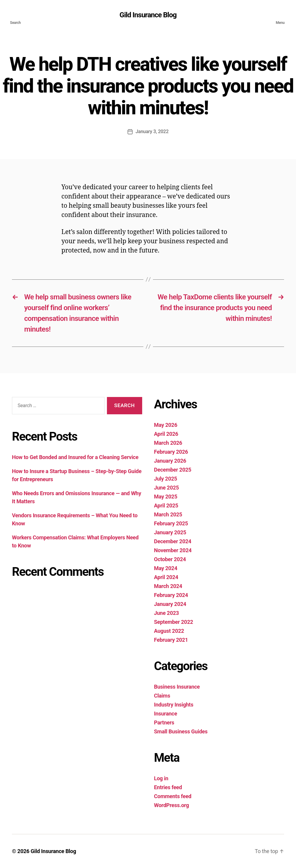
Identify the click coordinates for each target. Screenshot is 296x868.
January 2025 (170, 532)
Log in (161, 778)
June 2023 (167, 613)
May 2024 (166, 568)
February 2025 (171, 523)
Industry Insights (174, 705)
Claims (162, 696)
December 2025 (173, 470)
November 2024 (173, 550)
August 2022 (169, 631)
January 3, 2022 (152, 131)
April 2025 (166, 505)
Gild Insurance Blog (148, 15)
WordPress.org (172, 805)
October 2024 (170, 559)
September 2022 (174, 622)
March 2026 (168, 443)
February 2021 (171, 640)
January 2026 (170, 461)
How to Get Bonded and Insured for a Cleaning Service (76, 457)
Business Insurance (177, 687)
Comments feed (173, 796)
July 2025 (166, 479)
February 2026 (171, 452)
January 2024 (170, 604)
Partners (164, 722)
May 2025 (166, 497)
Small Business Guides (181, 731)
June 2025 (167, 488)
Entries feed (168, 787)
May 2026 (166, 425)
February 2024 (171, 595)
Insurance (166, 714)
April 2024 (166, 577)
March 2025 (168, 514)
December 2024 (173, 541)
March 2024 (168, 586)
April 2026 (166, 434)
